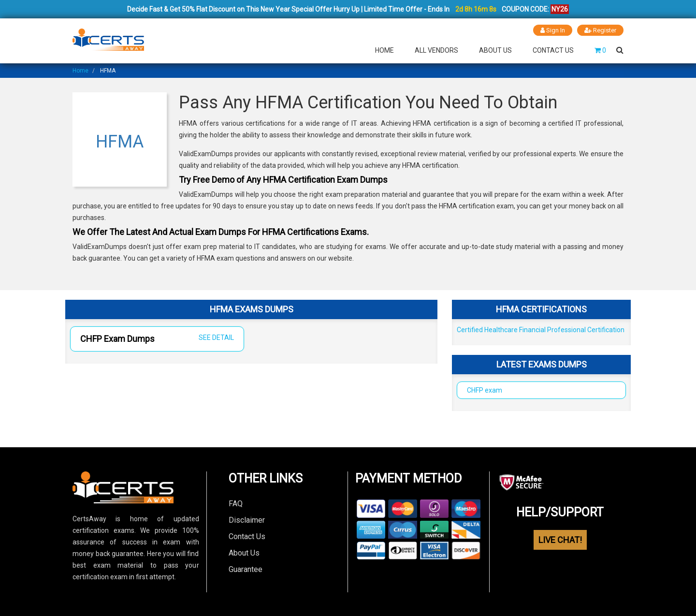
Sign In (553, 30)
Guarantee (246, 569)
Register (600, 30)
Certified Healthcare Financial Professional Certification (541, 330)
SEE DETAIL (216, 337)
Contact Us (553, 50)
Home (384, 50)
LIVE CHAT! (560, 540)
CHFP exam (485, 390)
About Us (495, 50)
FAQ (236, 504)
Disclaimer (247, 520)
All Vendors (436, 50)
